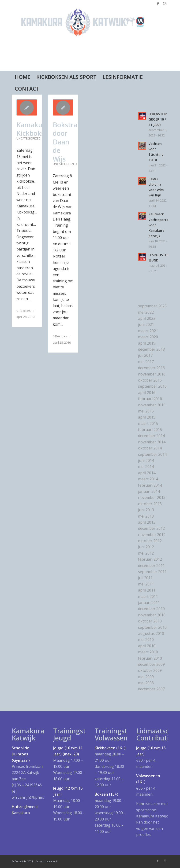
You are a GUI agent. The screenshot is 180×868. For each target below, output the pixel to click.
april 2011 (147, 590)
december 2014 (151, 436)
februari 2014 (150, 485)
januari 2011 (149, 603)
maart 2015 (148, 423)
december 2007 (151, 689)
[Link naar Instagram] (165, 4)
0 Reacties (24, 311)
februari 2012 (150, 559)
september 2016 (152, 386)
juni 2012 (146, 547)
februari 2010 (150, 658)
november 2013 (152, 497)
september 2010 (152, 627)
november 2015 (152, 405)
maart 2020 (148, 337)
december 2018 (151, 349)
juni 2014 (146, 460)
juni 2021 (146, 324)
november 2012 (152, 535)
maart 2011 (148, 596)
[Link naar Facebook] (158, 4)
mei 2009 (146, 677)
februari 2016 (150, 399)
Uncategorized (28, 138)
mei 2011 (146, 584)
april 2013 (147, 522)
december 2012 (151, 528)
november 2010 (152, 615)
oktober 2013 (150, 504)
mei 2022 (146, 312)
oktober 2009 (150, 670)
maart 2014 (148, 479)
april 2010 (147, 646)
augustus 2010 (151, 633)
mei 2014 (146, 467)
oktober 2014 (150, 448)
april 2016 (147, 393)
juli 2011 (145, 578)
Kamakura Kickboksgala (37, 129)
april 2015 (147, 417)
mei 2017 (146, 362)
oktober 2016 (150, 380)
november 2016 (152, 374)
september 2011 (152, 572)
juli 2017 (145, 355)
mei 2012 (146, 553)
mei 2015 (146, 411)
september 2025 (152, 306)
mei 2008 (146, 683)
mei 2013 (146, 516)
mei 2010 (146, 640)
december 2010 (151, 609)
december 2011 (151, 566)
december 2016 (151, 368)
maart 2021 (148, 331)
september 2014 (152, 454)
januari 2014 (149, 491)
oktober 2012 (150, 541)
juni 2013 (146, 510)
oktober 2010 (150, 621)
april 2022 (147, 318)
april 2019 (147, 343)
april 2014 (147, 473)
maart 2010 (148, 652)
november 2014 (152, 442)
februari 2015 (150, 430)
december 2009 (151, 664)
